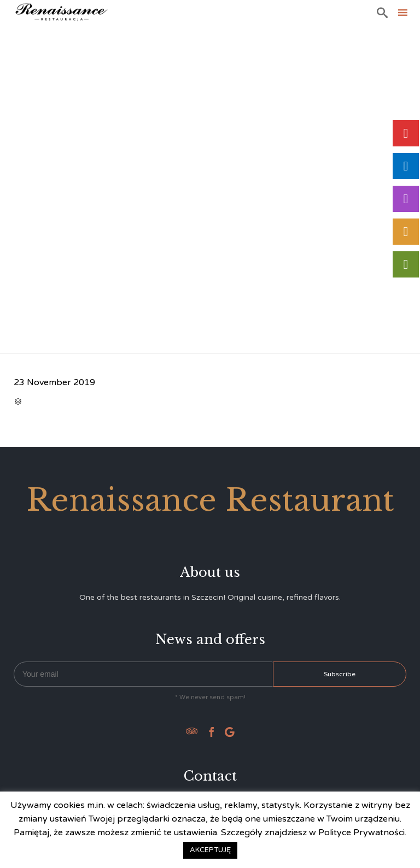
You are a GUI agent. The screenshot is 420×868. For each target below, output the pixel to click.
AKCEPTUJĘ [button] (210, 850)
